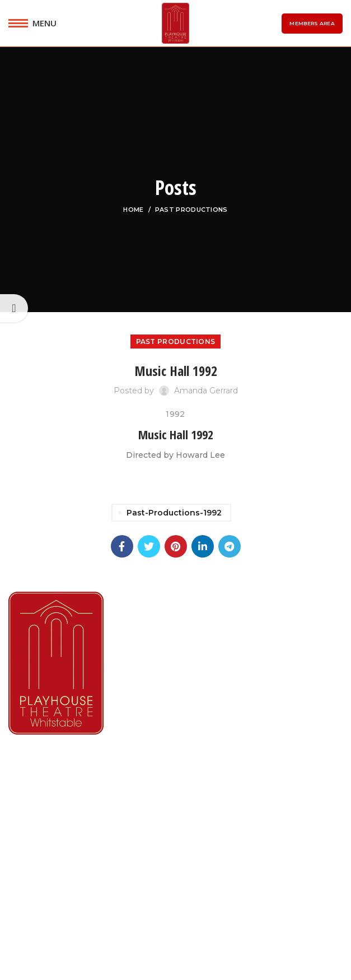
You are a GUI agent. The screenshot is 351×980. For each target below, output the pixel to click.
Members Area (312, 23)
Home (133, 210)
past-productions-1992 (174, 513)
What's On (32, 792)
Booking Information (56, 855)
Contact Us (34, 897)
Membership (38, 834)
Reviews (27, 876)
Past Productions (191, 210)
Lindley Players (43, 813)
